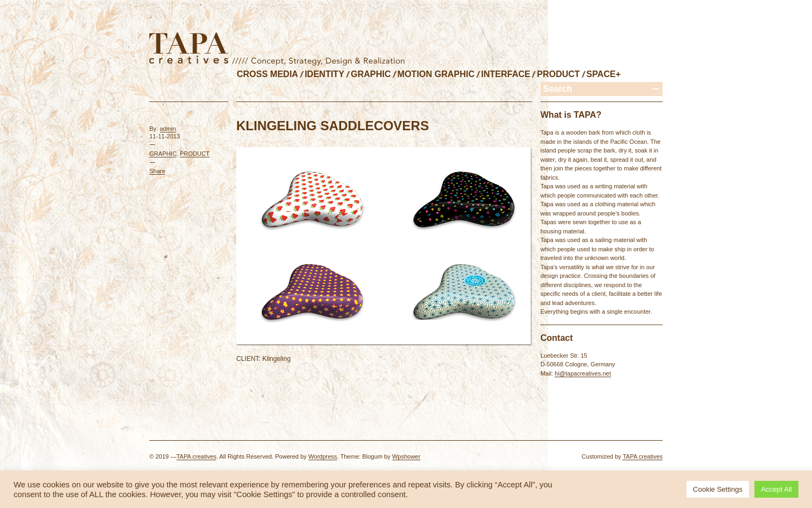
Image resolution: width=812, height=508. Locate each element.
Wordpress (323, 456)
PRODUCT (558, 74)
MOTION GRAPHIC (436, 74)
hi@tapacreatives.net (583, 373)
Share (157, 171)
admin (168, 129)
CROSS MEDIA (267, 74)
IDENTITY (325, 74)
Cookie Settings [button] (718, 489)
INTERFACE (506, 74)
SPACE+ (604, 74)
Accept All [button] (776, 489)
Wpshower (406, 456)
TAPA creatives (197, 456)
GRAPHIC (371, 74)
